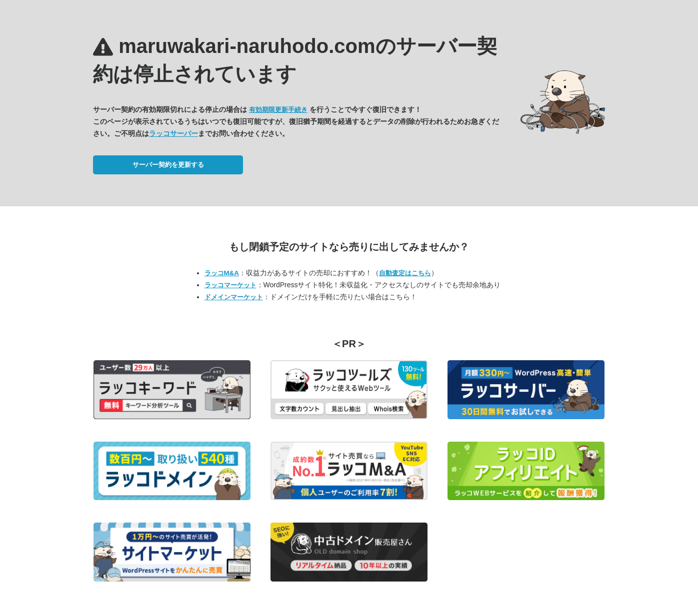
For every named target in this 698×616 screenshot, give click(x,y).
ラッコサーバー (173, 133)
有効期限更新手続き (278, 110)
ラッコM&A (222, 273)
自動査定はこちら (405, 273)
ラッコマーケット (230, 285)
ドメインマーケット (234, 297)
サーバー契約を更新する (168, 165)
